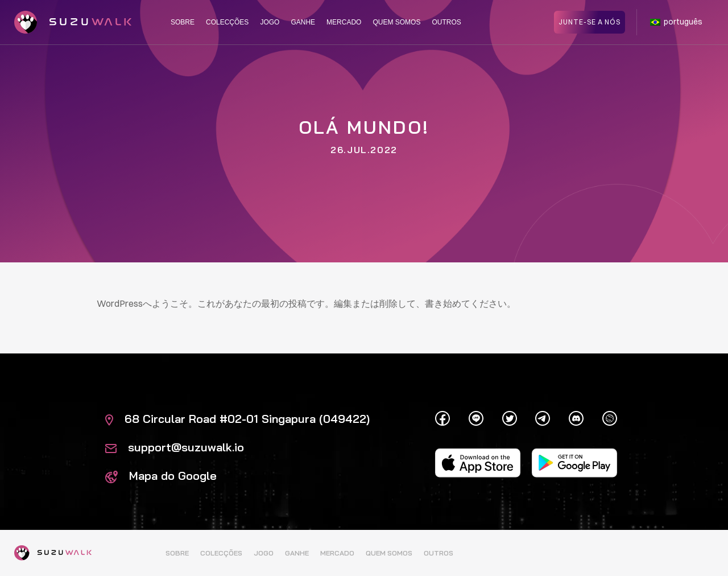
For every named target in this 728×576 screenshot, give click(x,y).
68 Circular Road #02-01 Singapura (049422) (237, 419)
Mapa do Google (161, 476)
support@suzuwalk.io (175, 447)
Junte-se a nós (590, 21)
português (676, 22)
